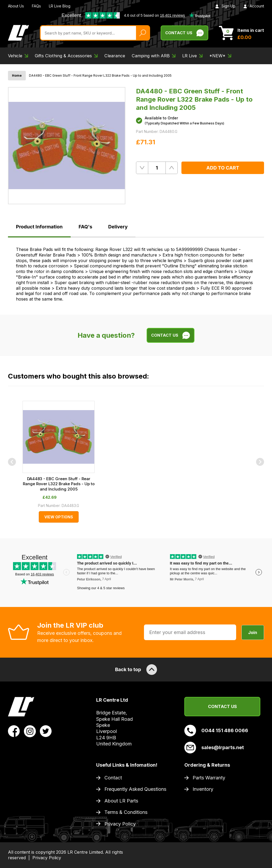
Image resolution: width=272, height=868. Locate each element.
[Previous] (12, 462)
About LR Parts (121, 801)
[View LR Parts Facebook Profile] (14, 731)
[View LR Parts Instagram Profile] (30, 731)
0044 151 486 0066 (216, 731)
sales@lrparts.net (214, 748)
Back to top (136, 670)
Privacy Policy (120, 824)
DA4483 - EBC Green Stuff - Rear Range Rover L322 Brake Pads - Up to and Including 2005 (59, 484)
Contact (113, 778)
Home (17, 75)
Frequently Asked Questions (135, 789)
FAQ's (86, 227)
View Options (59, 517)
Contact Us (222, 706)
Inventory (203, 789)
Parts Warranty (209, 778)
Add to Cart (223, 168)
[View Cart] (241, 33)
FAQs (36, 6)
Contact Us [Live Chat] (184, 33)
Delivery (118, 227)
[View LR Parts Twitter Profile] (46, 731)
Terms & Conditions (126, 812)
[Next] (260, 462)
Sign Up (225, 6)
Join (253, 632)
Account (254, 6)
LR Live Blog (60, 6)
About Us (16, 6)
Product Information (39, 227)
